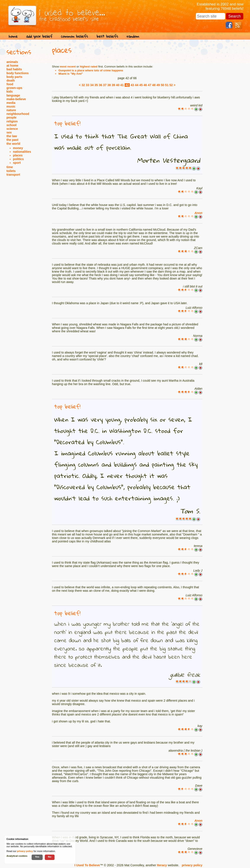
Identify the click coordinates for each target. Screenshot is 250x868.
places (18, 155)
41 (122, 85)
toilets (11, 171)
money (18, 148)
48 (154, 85)
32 (83, 85)
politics (18, 159)
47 (150, 85)
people (11, 117)
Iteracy (162, 865)
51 (167, 85)
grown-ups (14, 88)
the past (12, 140)
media (11, 103)
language (13, 95)
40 (118, 85)
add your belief (39, 36)
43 (132, 85)
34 (92, 85)
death (11, 80)
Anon (198, 213)
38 (109, 85)
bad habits (14, 69)
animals (12, 62)
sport (17, 163)
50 (163, 85)
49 (158, 85)
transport (13, 175)
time (10, 167)
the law (12, 136)
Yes (37, 857)
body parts (14, 77)
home (13, 36)
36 (100, 85)
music (11, 106)
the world (13, 144)
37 (105, 85)
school (11, 125)
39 (113, 85)
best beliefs (107, 36)
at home (12, 66)
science (12, 129)
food (10, 84)
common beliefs (74, 36)
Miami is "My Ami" (71, 74)
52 (171, 85)
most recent (68, 67)
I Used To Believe (87, 865)
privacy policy (192, 865)
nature (11, 110)
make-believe (16, 99)
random (133, 36)
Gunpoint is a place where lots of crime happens (91, 70)
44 (137, 85)
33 (88, 85)
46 (145, 85)
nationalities (22, 152)
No (50, 857)
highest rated (89, 67)
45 (141, 85)
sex (9, 132)
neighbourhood (18, 114)
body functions (18, 73)
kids (10, 92)
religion (12, 121)
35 (96, 85)
